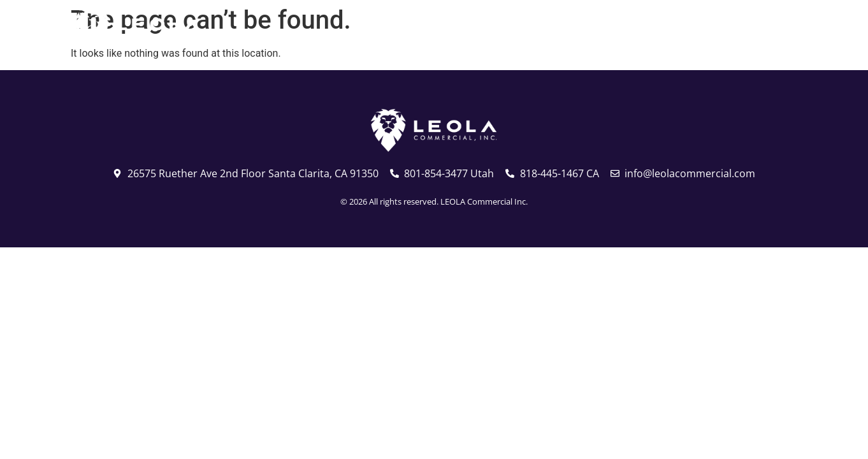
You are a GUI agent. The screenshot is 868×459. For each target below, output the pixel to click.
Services (680, 28)
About (603, 29)
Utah (444, 28)
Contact (758, 28)
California (518, 28)
